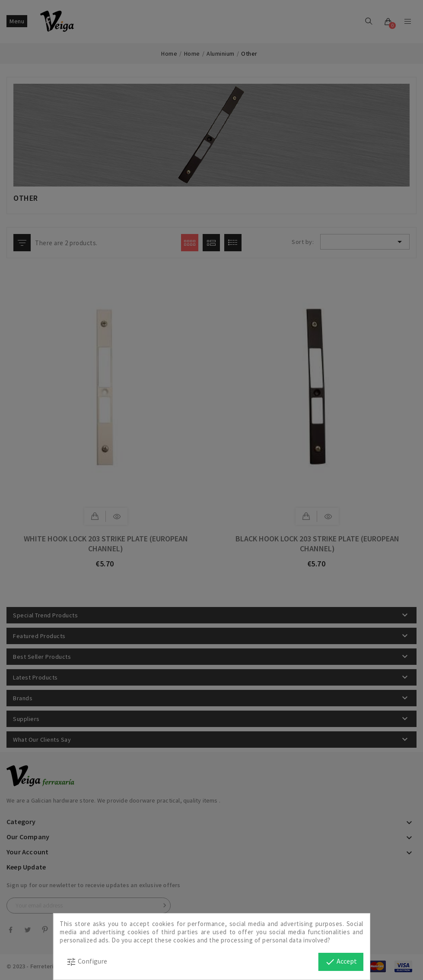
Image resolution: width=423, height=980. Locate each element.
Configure (87, 962)
